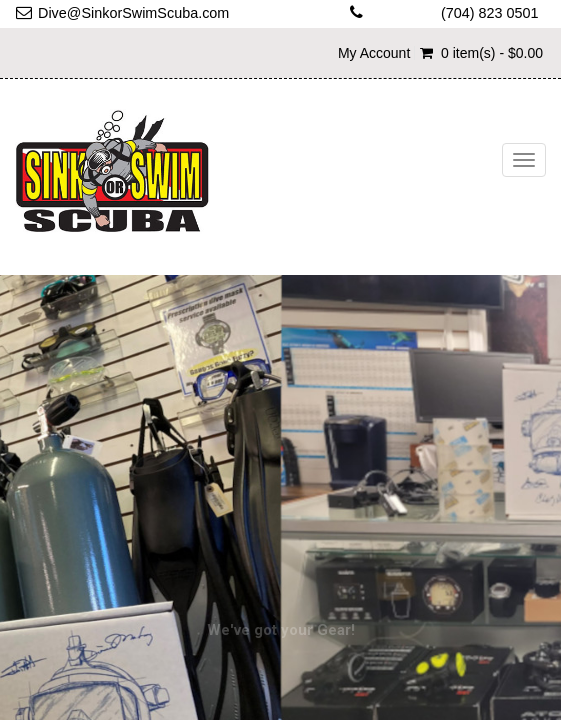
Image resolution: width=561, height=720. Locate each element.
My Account (374, 53)
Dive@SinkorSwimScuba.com (133, 13)
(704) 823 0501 (490, 13)
